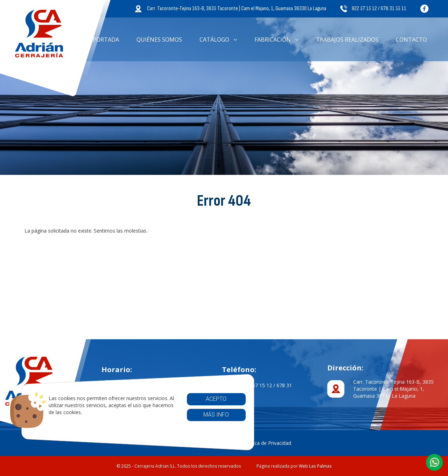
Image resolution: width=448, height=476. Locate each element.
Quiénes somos (159, 40)
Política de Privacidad (267, 443)
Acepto (200, 399)
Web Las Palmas (315, 466)
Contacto (411, 40)
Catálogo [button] (218, 40)
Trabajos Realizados (347, 40)
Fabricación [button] (276, 40)
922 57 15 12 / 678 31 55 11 (373, 9)
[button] (434, 462)
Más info (200, 415)
